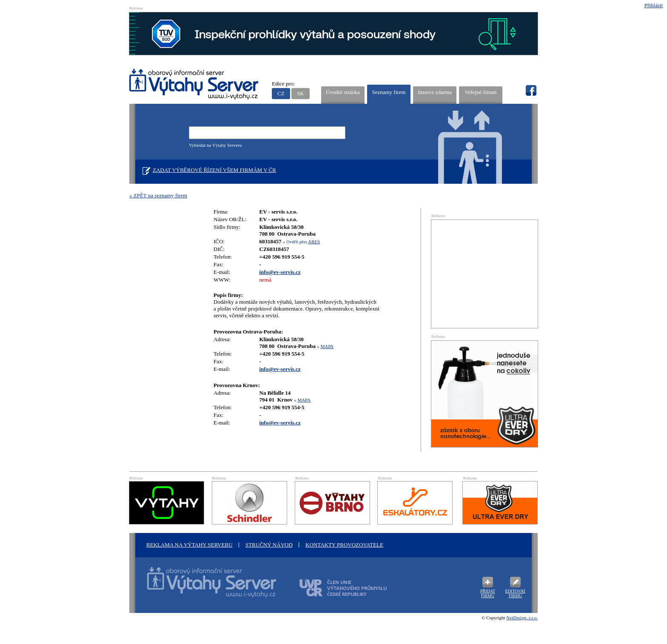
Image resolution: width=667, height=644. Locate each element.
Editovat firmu (516, 593)
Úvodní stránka (343, 92)
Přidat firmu (488, 593)
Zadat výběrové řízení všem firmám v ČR (214, 170)
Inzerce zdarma (435, 92)
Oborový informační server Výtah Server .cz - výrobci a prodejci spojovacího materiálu (204, 587)
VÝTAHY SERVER (194, 85)
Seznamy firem (389, 92)
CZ (281, 93)
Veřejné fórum (481, 92)
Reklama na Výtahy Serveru (190, 545)
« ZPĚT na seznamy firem (158, 195)
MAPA (327, 346)
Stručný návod (269, 545)
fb (531, 91)
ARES (314, 242)
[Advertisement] (485, 273)
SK (301, 93)
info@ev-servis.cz (280, 272)
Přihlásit (654, 5)
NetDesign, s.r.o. (522, 618)
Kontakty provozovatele (344, 545)
